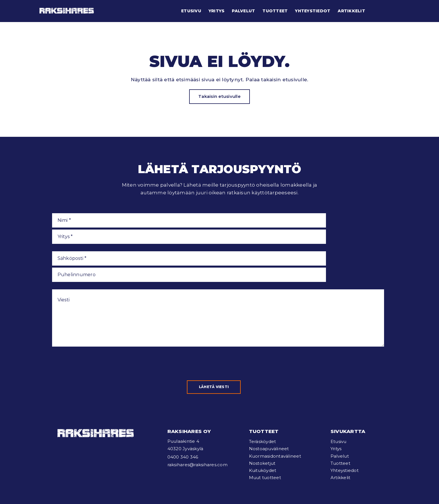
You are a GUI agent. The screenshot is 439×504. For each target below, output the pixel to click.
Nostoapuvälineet (269, 413)
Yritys (217, 11)
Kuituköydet (263, 434)
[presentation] (96, 327)
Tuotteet (275, 11)
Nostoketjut (262, 427)
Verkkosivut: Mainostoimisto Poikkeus (179, 492)
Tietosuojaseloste (121, 492)
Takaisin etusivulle (219, 96)
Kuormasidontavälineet (275, 420)
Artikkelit (351, 11)
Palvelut (243, 11)
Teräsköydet (263, 405)
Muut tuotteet (265, 441)
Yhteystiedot (313, 11)
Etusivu (191, 11)
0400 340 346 (183, 421)
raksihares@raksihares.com (197, 429)
